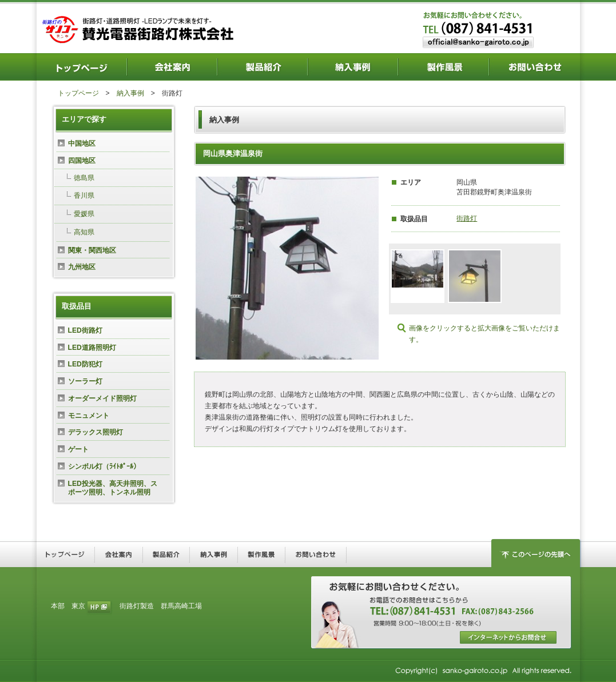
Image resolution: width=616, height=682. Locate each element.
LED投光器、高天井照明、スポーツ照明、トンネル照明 (113, 488)
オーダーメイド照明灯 (102, 398)
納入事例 (130, 93)
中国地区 (82, 143)
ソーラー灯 (85, 381)
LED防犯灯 (85, 364)
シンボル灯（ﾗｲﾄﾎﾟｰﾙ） (104, 466)
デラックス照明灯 (96, 432)
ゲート (78, 449)
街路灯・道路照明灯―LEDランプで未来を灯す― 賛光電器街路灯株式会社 (140, 29)
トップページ (78, 93)
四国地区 (82, 161)
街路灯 (467, 218)
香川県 (84, 196)
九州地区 (82, 267)
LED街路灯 (85, 330)
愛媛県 (84, 214)
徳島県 (84, 178)
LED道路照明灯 (92, 348)
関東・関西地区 (92, 250)
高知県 (84, 232)
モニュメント (89, 416)
